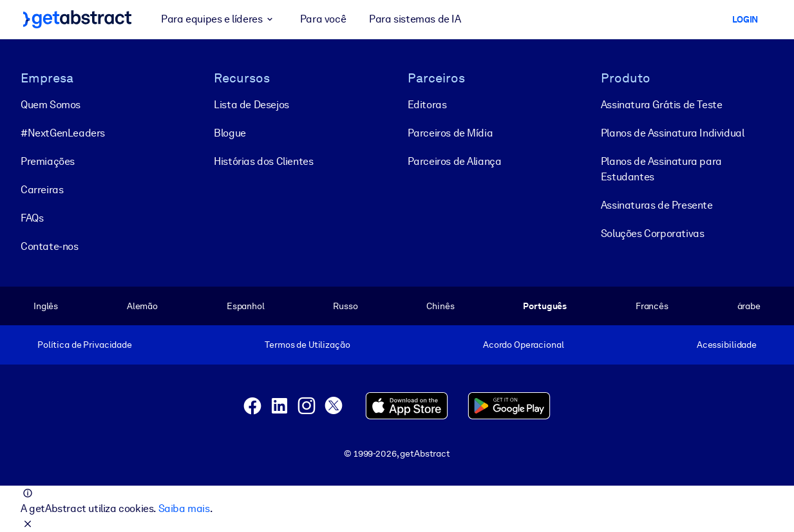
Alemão (142, 306)
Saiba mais (184, 508)
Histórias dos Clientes (263, 161)
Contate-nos (50, 246)
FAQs (32, 218)
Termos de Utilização (307, 345)
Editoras (427, 105)
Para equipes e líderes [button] (219, 19)
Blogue (230, 133)
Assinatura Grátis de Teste (662, 105)
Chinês (440, 306)
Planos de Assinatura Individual (673, 133)
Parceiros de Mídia (450, 133)
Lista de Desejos (251, 105)
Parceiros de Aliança (455, 161)
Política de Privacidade (85, 345)
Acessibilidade (727, 345)
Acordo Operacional (524, 345)
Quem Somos (51, 105)
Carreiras (42, 190)
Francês (652, 306)
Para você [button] (323, 19)
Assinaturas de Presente (657, 205)
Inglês (46, 306)
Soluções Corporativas (653, 233)
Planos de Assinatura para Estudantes (661, 169)
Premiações (48, 161)
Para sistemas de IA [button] (415, 19)
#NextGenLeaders (63, 133)
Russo (345, 306)
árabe (749, 306)
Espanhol (246, 306)
